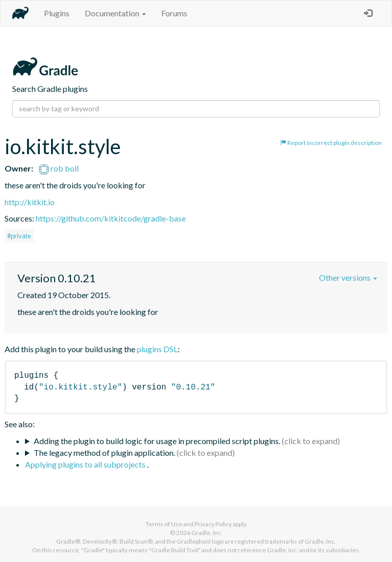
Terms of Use (164, 524)
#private (19, 236)
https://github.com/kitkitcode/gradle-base (111, 218)
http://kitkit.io (30, 202)
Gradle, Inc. (207, 533)
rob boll (59, 168)
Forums (174, 13)
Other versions (348, 277)
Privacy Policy (213, 524)
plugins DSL (157, 349)
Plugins (57, 13)
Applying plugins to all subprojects (86, 464)
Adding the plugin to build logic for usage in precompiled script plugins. (157, 441)
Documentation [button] (115, 13)
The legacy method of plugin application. (104, 453)
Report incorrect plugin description (331, 143)
